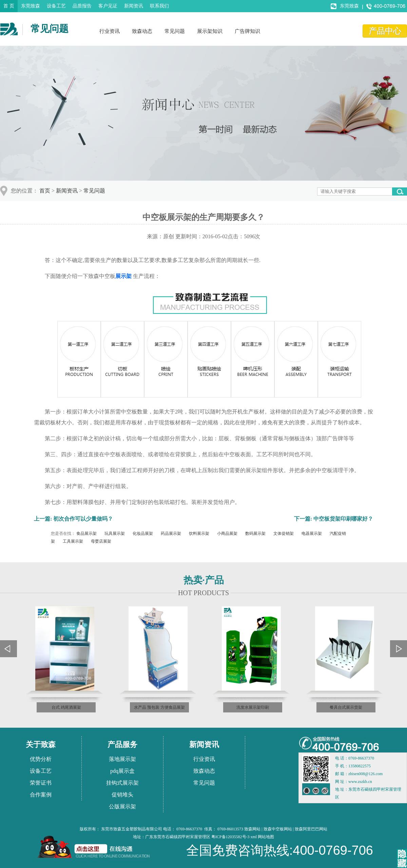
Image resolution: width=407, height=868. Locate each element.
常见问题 (175, 31)
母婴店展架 (101, 541)
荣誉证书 (41, 783)
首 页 (9, 6)
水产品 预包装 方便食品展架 (159, 707)
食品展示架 (86, 533)
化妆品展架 (143, 533)
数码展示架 (255, 533)
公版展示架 (122, 806)
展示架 (123, 276)
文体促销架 (284, 533)
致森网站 (252, 829)
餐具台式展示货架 (346, 707)
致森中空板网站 (278, 829)
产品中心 (385, 31)
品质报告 (82, 6)
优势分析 (41, 759)
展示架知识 (210, 31)
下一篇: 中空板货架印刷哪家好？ (334, 519)
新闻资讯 (134, 6)
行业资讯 (110, 31)
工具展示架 (73, 541)
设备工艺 (56, 6)
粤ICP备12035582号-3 (230, 837)
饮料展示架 (199, 533)
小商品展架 (227, 533)
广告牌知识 (247, 31)
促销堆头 (122, 795)
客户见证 (108, 6)
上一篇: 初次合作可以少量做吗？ (73, 519)
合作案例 (41, 795)
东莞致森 (31, 6)
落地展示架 (122, 759)
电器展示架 (312, 533)
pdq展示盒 (122, 771)
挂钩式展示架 (122, 783)
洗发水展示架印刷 (253, 707)
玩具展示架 (115, 533)
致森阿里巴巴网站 (311, 829)
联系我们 (159, 6)
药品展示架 (171, 533)
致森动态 (142, 31)
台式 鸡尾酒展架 (66, 707)
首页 (45, 191)
